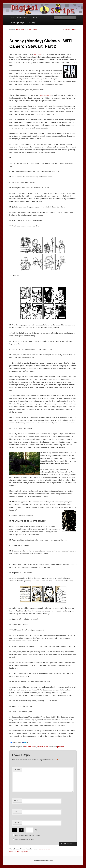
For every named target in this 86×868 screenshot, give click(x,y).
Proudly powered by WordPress (43, 860)
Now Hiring (31, 23)
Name (17, 800)
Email (17, 811)
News (33, 747)
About (35, 18)
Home (12, 18)
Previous (67, 29)
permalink (61, 747)
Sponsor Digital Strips (17, 23)
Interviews (28, 747)
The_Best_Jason (31, 29)
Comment (17, 769)
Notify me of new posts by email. (25, 839)
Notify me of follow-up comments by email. (27, 835)
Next (74, 29)
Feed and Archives (23, 18)
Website (16, 822)
